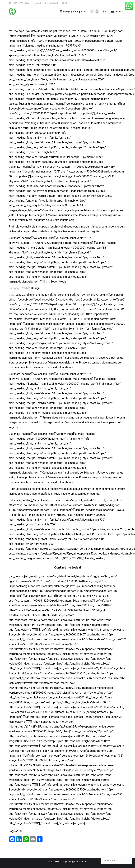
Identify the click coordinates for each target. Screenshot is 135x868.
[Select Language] (117, 860)
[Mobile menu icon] (117, 11)
